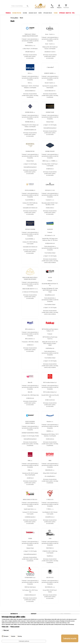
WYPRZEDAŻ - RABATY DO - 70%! (67, 13)
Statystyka (13, 636)
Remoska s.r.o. (50, 421)
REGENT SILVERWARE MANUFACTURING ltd (30, 422)
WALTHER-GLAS (50, 577)
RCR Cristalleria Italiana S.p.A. (50, 382)
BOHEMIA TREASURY (50, 151)
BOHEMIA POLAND (50, 112)
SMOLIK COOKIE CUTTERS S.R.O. (30, 499)
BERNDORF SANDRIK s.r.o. (50, 73)
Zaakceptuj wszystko (70, 638)
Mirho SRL (30, 382)
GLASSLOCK (50, 229)
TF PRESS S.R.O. (50, 499)
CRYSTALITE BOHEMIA (30, 229)
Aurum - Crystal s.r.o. (50, 34)
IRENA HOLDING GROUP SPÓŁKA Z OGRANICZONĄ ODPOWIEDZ (30, 278)
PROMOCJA (8, 13)
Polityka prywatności (15, 627)
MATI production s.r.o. (30, 329)
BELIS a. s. (30, 73)
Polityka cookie (5, 627)
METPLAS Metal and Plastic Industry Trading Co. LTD (50, 330)
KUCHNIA (25, 13)
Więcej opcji (6, 630)
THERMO (56, 13)
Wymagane (6, 636)
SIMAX (50, 460)
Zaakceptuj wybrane (24, 641)
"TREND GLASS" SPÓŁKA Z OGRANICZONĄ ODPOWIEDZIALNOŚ (30, 35)
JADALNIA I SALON (33, 13)
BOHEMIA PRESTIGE (17, 13)
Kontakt (34, 614)
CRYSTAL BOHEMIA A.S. (30, 190)
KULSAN (50, 277)
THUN (50, 538)
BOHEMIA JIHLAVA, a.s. (30, 112)
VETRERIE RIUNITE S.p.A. (30, 577)
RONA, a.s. (30, 460)
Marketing (20, 636)
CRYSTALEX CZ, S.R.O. (50, 190)
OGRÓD (40, 13)
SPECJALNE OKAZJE (48, 13)
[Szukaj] (20, 6)
